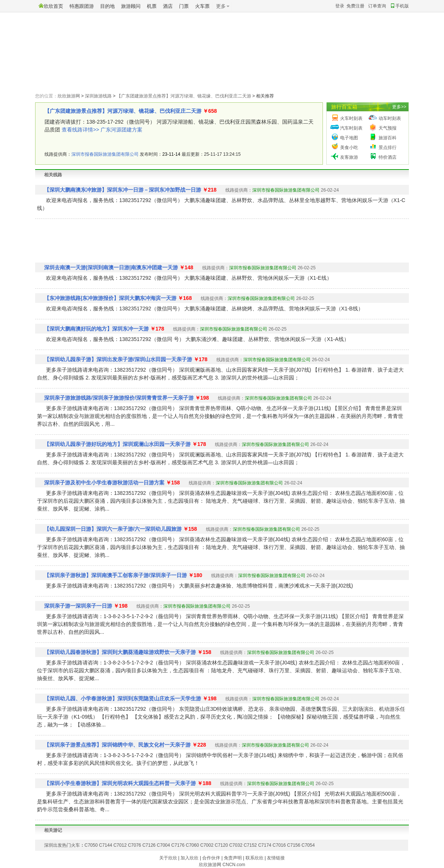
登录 (340, 6)
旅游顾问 (131, 6)
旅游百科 (388, 138)
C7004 (164, 845)
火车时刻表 (351, 118)
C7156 (294, 845)
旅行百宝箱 (344, 107)
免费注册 (355, 6)
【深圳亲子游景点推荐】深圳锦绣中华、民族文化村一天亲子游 (117, 745)
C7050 (91, 845)
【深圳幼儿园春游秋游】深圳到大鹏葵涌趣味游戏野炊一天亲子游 (120, 652)
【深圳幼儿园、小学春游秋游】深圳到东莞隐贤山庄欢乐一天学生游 (123, 698)
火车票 (202, 6)
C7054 (308, 845)
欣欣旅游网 (69, 96)
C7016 (279, 845)
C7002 (207, 845)
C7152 (250, 845)
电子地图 (349, 138)
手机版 (400, 6)
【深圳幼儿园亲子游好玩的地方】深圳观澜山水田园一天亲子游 (117, 444)
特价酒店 (388, 157)
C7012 (120, 845)
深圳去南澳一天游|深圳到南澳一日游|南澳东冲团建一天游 (111, 267)
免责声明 (233, 858)
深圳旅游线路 (98, 96)
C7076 (134, 845)
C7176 (178, 845)
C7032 (236, 845)
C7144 (106, 845)
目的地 (107, 6)
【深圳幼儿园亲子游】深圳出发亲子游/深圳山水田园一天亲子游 (118, 359)
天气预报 (388, 128)
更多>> (399, 107)
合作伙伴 (211, 858)
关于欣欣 (168, 858)
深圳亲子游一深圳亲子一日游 (78, 606)
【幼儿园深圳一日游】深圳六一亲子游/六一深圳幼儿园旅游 (113, 529)
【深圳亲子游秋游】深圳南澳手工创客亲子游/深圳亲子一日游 (115, 575)
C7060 (192, 845)
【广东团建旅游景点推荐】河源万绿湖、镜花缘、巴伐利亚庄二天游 (184, 96)
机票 (152, 6)
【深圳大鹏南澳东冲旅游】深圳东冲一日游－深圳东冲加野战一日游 (123, 190)
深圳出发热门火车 (62, 845)
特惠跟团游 (82, 6)
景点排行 (388, 148)
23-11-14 (171, 154)
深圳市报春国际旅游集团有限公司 (105, 154)
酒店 (168, 6)
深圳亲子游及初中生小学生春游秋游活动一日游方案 (104, 483)
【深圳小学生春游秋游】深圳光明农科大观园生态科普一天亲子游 (120, 783)
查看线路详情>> (80, 130)
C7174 (265, 845)
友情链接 (276, 858)
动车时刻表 (390, 118)
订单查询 (377, 6)
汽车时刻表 (351, 128)
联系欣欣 (255, 858)
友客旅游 (349, 157)
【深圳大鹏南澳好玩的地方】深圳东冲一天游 (96, 329)
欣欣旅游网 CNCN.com (222, 865)
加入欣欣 (189, 858)
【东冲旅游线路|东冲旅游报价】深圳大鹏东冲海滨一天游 (110, 298)
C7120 (221, 845)
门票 (184, 6)
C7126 (149, 845)
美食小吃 (349, 148)
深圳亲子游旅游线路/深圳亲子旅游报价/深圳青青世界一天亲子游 (119, 398)
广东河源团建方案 (121, 130)
